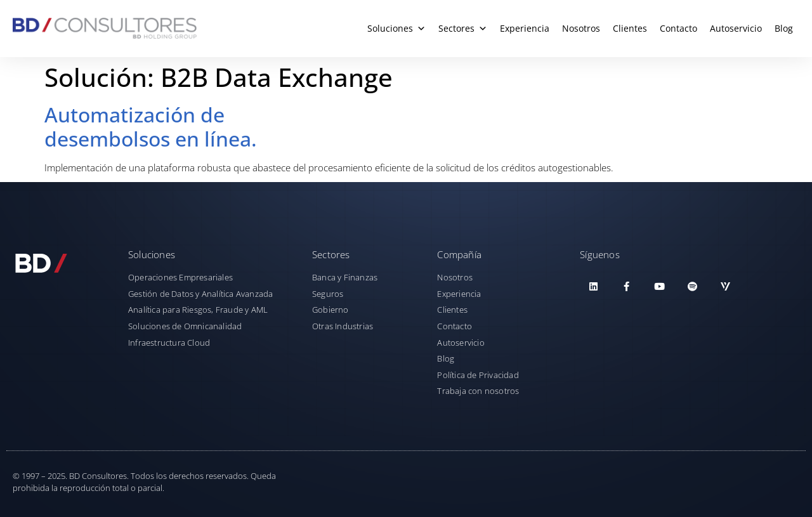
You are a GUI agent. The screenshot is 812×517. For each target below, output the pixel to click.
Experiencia (525, 28)
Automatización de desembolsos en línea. (151, 127)
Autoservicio (736, 28)
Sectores (463, 29)
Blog (784, 28)
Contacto (678, 28)
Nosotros (581, 28)
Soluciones (396, 29)
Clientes (630, 28)
